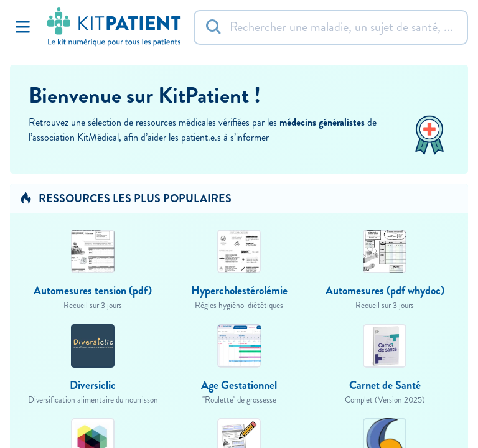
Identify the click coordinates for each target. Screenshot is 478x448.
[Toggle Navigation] (22, 27)
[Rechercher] (331, 27)
